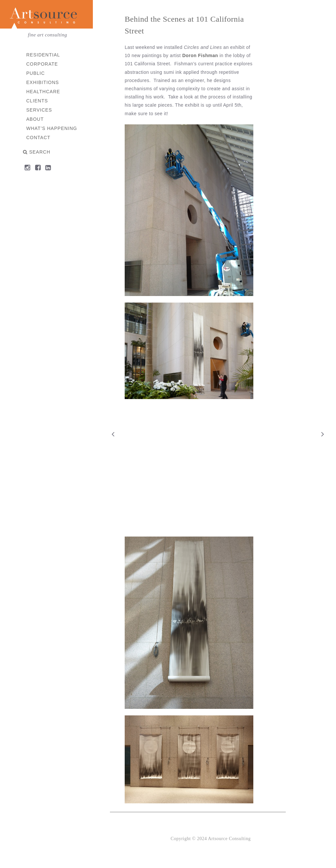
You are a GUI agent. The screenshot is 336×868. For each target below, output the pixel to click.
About (35, 119)
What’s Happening (52, 128)
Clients (37, 101)
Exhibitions (43, 82)
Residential (43, 55)
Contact (39, 138)
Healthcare (43, 92)
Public (36, 73)
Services (40, 110)
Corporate (42, 64)
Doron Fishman (201, 55)
